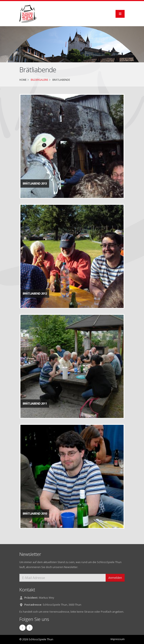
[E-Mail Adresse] (63, 578)
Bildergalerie (39, 80)
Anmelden (115, 578)
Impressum (118, 639)
